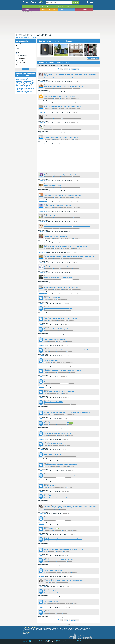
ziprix (24, 90)
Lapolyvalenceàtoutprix (23, 88)
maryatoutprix (22, 78)
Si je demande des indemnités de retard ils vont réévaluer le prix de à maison (67, 412)
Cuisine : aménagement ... (61, 341)
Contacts (37, 641)
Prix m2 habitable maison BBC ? (54, 402)
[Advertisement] (58, 22)
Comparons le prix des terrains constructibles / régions (60, 318)
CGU (67, 641)
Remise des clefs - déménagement (63, 414)
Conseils (46, 7)
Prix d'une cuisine (49, 529)
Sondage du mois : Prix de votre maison (56, 591)
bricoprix (28, 85)
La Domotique (48, 127)
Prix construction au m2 (51, 360)
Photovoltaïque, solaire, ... (64, 467)
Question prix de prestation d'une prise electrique (59, 381)
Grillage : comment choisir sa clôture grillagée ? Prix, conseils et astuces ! (66, 246)
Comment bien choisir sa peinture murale (56, 267)
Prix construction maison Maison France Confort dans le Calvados (64, 549)
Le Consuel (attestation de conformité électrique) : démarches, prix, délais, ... (67, 226)
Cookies (89, 641)
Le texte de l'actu (43, 514)
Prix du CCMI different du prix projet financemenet (59, 392)
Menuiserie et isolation (63, 331)
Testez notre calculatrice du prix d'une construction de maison (62, 371)
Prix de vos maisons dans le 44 (53, 570)
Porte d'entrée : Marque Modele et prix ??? (57, 329)
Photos (39, 7)
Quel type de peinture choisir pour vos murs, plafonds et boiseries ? (64, 216)
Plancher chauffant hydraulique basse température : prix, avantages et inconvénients (69, 257)
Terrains (59, 7)
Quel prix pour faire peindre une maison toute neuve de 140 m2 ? (63, 539)
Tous (18, 54)
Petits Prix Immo (27, 93)
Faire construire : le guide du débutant (55, 236)
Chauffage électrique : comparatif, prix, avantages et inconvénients (64, 175)
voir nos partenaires (26, 633)
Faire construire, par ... (61, 310)
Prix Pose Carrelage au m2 (52, 298)
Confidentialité (84, 641)
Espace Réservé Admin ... (67, 78)
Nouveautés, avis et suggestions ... (63, 373)
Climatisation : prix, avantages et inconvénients (58, 206)
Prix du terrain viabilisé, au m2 (53, 518)
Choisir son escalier (50, 117)
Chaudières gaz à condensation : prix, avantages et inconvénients (63, 195)
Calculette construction (61, 641)
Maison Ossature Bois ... (60, 446)
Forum (25, 7)
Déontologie (74, 641)
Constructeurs (60, 394)
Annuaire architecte (66, 9)
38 (65, 69)
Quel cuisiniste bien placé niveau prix (55, 339)
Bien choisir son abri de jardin (53, 185)
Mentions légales (52, 641)
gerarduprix (19, 85)
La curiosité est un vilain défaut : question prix (58, 308)
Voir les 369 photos (93, 58)
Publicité (79, 641)
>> (78, 69)
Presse (70, 641)
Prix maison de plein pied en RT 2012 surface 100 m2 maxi (61, 560)
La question (42, 303)
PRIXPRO (19, 81)
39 (67, 69)
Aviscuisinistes (90, 7)
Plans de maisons (67, 7)
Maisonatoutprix (21, 82)
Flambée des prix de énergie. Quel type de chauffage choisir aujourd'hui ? (66, 350)
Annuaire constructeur (31, 9)
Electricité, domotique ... (64, 383)
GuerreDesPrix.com (22, 91)
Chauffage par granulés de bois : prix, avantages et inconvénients (63, 86)
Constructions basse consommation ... (64, 404)
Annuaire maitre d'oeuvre (49, 9)
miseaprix (28, 84)
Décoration (59, 300)
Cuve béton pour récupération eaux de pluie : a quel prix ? (61, 465)
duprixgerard (28, 81)
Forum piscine (84, 9)
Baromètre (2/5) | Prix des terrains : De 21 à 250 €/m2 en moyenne (63, 581)
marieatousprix (20, 87)
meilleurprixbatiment (22, 80)
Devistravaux (75, 7)
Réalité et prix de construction (53, 444)
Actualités (57, 510)
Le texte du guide (43, 82)
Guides (19, 57)
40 (69, 69)
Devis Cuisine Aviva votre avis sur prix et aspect (58, 496)
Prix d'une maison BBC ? (51, 601)
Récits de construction (22, 55)
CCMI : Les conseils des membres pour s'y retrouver (59, 96)
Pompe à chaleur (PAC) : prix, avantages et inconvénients (61, 137)
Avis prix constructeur (51, 612)
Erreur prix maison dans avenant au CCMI (56, 423)
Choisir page (74, 69)
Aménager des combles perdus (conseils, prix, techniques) (61, 287)
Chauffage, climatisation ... (61, 352)
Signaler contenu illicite (44, 641)
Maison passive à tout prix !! (52, 454)
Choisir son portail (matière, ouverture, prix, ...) (58, 277)
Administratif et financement (63, 320)
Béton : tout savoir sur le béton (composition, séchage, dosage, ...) (64, 107)
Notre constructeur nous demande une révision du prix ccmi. (62, 475)
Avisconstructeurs (82, 7)
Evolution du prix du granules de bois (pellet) (57, 433)
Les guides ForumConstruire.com (67, 88)
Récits (32, 7)
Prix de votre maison (50, 486)
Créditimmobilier (53, 7)
